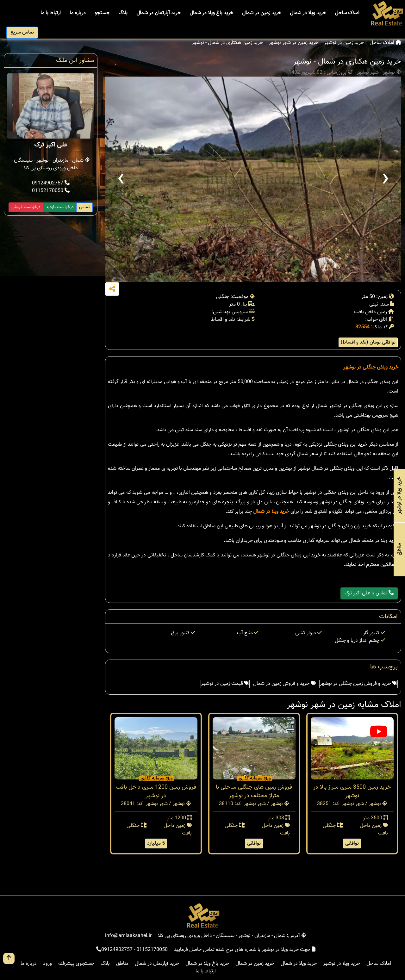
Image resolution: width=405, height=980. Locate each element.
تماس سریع (22, 32)
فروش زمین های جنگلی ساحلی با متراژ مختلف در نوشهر (254, 792)
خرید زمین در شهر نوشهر (293, 43)
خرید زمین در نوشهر (344, 43)
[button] (245, 275)
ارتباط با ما (51, 13)
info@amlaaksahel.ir (128, 936)
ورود (47, 964)
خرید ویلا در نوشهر (342, 964)
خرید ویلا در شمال (308, 13)
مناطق (122, 964)
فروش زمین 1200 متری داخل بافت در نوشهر (156, 792)
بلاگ (123, 13)
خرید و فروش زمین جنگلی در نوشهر (358, 684)
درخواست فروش (26, 207)
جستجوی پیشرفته (76, 964)
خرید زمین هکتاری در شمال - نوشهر (227, 43)
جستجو (102, 13)
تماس (84, 207)
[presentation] (121, 179)
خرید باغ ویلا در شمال (211, 13)
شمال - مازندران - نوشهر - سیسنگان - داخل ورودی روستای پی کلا (51, 164)
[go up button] (9, 958)
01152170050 (51, 191)
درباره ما (78, 13)
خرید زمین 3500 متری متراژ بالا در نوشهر (352, 792)
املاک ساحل (347, 13)
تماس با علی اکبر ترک (369, 593)
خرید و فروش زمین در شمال (284, 684)
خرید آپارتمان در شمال (159, 13)
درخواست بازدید (60, 207)
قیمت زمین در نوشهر (225, 684)
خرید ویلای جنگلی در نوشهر (371, 367)
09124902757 (51, 183)
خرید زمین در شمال (262, 13)
